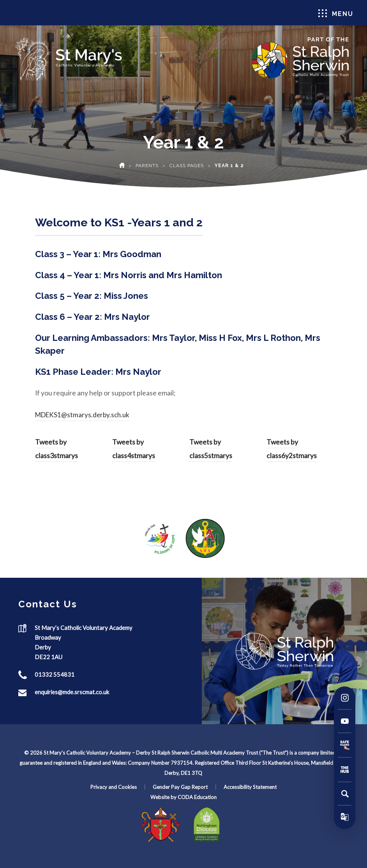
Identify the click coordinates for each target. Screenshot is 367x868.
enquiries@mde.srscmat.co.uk (72, 692)
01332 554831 (55, 674)
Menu (336, 13)
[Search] (345, 794)
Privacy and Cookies (114, 787)
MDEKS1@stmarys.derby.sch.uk (82, 415)
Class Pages (187, 166)
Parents (147, 166)
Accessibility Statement (250, 787)
